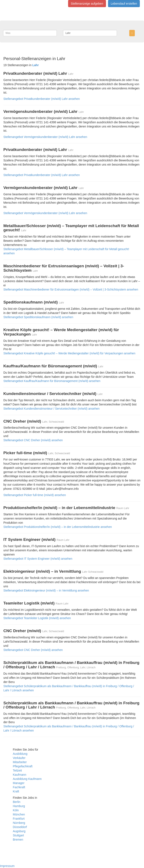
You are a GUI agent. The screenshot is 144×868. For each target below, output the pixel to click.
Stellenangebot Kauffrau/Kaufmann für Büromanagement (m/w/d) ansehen (52, 381)
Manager (19, 783)
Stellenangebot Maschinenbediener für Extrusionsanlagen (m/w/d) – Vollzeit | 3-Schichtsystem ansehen (71, 289)
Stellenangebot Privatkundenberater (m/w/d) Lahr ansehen (42, 99)
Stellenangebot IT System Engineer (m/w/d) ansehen (38, 559)
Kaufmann (20, 775)
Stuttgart (18, 835)
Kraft (16, 791)
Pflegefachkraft (23, 766)
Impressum (7, 866)
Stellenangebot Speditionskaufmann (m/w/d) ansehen (38, 317)
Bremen (18, 840)
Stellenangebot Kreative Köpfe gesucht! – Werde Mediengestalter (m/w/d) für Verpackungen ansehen (69, 353)
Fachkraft (19, 787)
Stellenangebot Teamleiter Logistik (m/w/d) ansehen (37, 618)
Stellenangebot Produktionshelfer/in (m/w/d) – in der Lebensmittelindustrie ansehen (58, 527)
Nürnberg (19, 823)
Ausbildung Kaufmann (27, 779)
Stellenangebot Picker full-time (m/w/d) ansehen (35, 495)
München (19, 814)
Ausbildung (20, 754)
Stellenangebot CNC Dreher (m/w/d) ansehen (33, 440)
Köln (16, 810)
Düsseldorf (20, 827)
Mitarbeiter (20, 762)
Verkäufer (19, 758)
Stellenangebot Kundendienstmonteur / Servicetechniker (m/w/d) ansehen (52, 409)
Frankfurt (19, 819)
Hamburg (19, 806)
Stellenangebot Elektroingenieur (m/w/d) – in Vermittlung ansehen (46, 590)
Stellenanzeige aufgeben (87, 4)
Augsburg (19, 831)
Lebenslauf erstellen (124, 4)
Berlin (17, 802)
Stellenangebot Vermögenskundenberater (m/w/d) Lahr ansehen (45, 137)
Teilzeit (17, 770)
